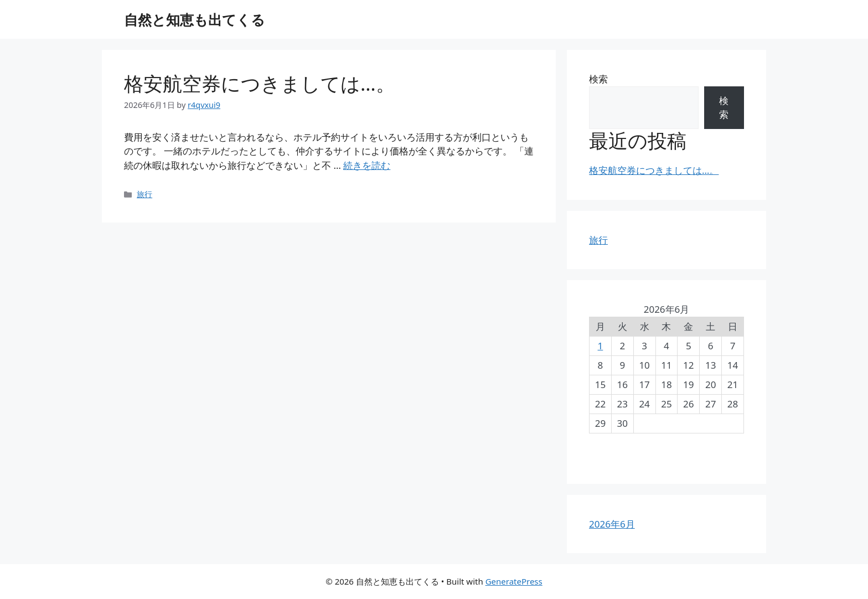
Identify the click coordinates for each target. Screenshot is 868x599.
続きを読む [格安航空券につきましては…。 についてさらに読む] (367, 165)
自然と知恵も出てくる (195, 19)
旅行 (144, 194)
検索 (598, 79)
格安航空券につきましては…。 (260, 83)
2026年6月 (612, 524)
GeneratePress (514, 581)
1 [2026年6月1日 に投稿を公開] (601, 346)
